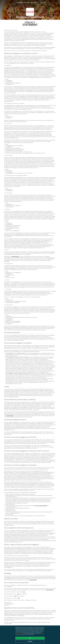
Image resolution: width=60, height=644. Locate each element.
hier (24, 592)
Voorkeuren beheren (19, 633)
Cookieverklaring (15, 256)
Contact (36, 3)
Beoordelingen (28, 3)
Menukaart (20, 3)
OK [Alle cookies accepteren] (30, 638)
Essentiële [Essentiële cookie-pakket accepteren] (30, 641)
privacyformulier (10, 416)
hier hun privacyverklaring (41, 506)
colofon (43, 3)
